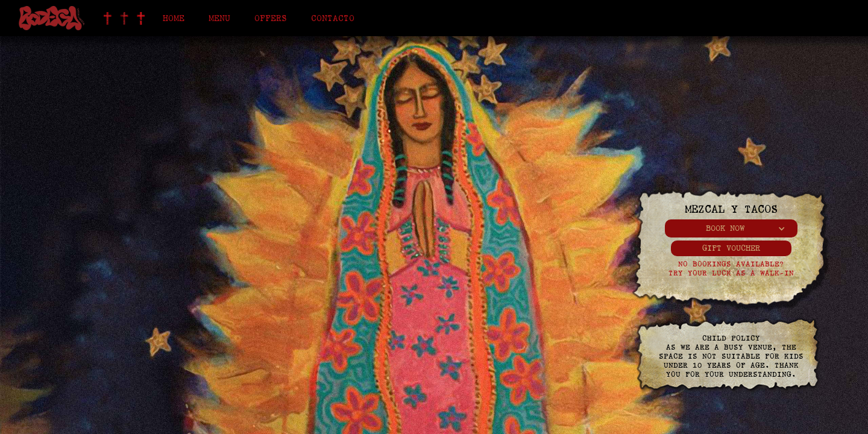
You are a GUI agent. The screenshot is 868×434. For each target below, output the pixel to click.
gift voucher (731, 248)
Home (174, 18)
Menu (219, 18)
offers (271, 18)
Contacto (333, 18)
